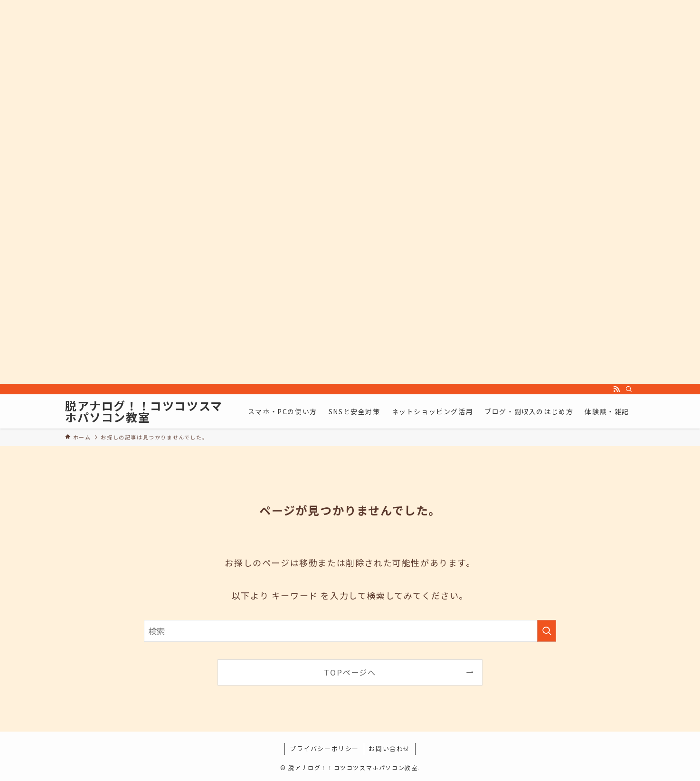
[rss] (616, 389)
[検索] (629, 389)
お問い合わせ (389, 748)
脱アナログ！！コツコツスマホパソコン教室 (144, 411)
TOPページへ (350, 672)
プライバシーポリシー (324, 748)
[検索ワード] (350, 631)
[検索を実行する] (547, 631)
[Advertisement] (285, 192)
